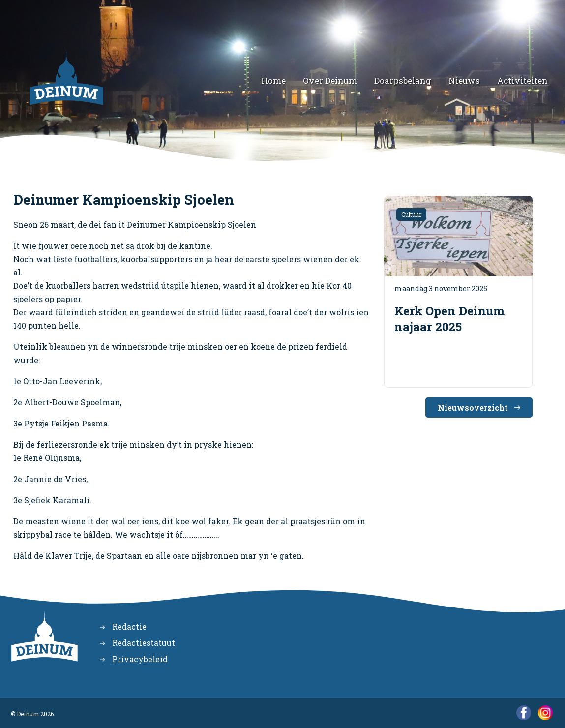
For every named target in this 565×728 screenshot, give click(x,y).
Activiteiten (522, 80)
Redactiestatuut (144, 643)
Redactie (129, 626)
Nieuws (464, 80)
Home (273, 80)
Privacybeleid (140, 659)
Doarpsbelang (403, 80)
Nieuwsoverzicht (473, 408)
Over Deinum (330, 80)
